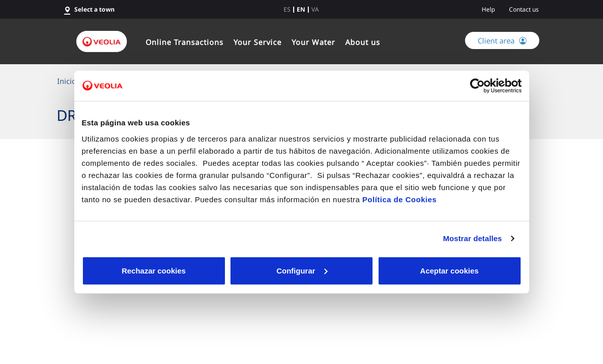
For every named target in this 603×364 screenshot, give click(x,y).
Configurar (302, 270)
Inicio (67, 81)
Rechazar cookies (154, 270)
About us (363, 42)
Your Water (313, 42)
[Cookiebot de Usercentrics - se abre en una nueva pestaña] (477, 86)
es (287, 10)
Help (488, 9)
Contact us (524, 9)
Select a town (95, 9)
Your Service (258, 42)
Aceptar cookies (449, 270)
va (315, 10)
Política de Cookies (400, 199)
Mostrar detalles (472, 238)
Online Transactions (184, 42)
